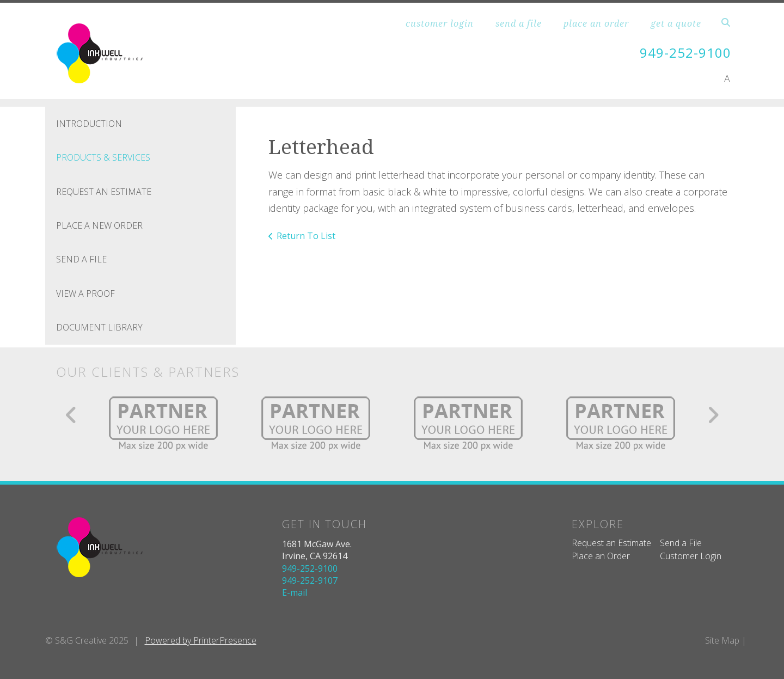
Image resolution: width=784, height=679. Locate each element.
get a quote (676, 23)
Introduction (89, 124)
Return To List (306, 236)
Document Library (99, 327)
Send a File (681, 543)
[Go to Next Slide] (713, 415)
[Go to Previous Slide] (72, 415)
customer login (440, 23)
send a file (519, 23)
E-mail (295, 592)
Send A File (81, 259)
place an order (596, 23)
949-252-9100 (685, 53)
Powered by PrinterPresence (201, 640)
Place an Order (601, 556)
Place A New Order (99, 225)
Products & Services (103, 157)
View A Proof (85, 293)
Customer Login (691, 556)
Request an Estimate (611, 543)
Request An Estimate (104, 192)
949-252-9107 (310, 580)
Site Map (722, 640)
